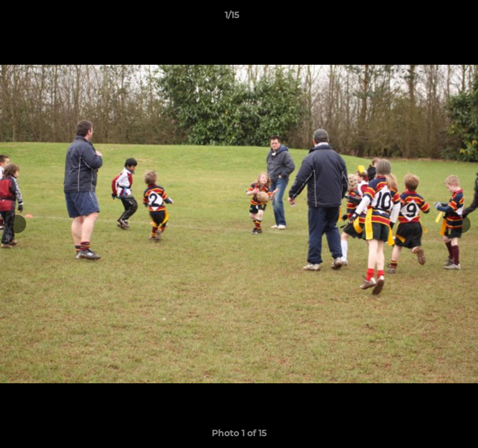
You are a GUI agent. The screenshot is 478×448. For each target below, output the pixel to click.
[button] (433, 18)
